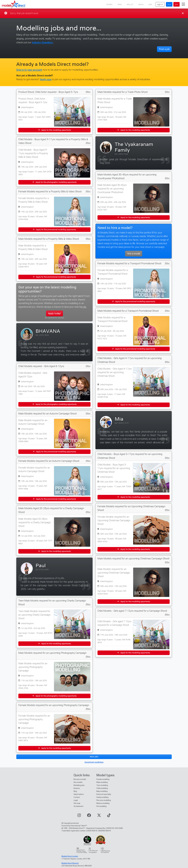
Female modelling (103, 779)
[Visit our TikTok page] (109, 816)
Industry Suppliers (42, 42)
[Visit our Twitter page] (99, 816)
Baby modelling (102, 791)
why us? (130, 4)
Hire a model (134, 254)
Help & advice (79, 794)
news (120, 4)
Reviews (77, 788)
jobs (150, 4)
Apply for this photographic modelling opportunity (54, 182)
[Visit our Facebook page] (89, 816)
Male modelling (102, 782)
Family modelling (102, 797)
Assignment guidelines (94, 762)
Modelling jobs (79, 785)
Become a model (80, 779)
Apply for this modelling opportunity (54, 130)
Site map (77, 803)
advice (141, 4)
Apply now (46, 79)
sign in (160, 4)
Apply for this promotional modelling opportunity (54, 230)
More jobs (94, 757)
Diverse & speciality (104, 794)
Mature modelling (103, 803)
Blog (75, 791)
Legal (76, 800)
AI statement (78, 806)
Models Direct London (70, 856)
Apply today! (54, 313)
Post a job (164, 49)
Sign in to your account (29, 70)
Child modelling (102, 788)
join (176, 4)
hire (169, 4)
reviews (109, 4)
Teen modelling (102, 785)
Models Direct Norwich (70, 863)
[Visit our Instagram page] (79, 816)
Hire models (78, 782)
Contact (77, 797)
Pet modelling (101, 806)
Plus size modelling (104, 800)
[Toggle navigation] (183, 4)
